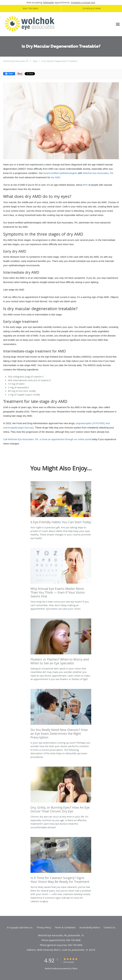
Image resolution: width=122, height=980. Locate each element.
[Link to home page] (41, 24)
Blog (35, 61)
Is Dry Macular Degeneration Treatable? (59, 61)
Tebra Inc (28, 928)
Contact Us (109, 927)
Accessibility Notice (90, 927)
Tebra (75, 968)
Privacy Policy (44, 927)
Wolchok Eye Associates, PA (16, 61)
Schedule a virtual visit (83, 2)
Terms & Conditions (65, 927)
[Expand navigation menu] (118, 24)
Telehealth (48, 2)
